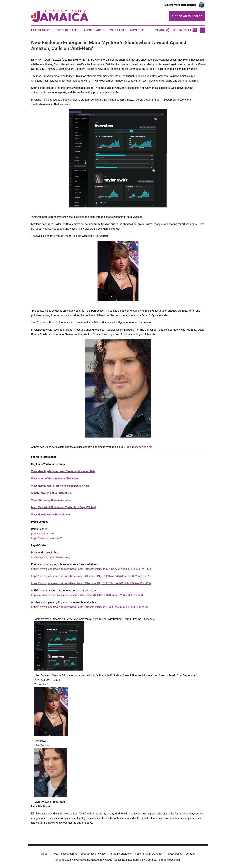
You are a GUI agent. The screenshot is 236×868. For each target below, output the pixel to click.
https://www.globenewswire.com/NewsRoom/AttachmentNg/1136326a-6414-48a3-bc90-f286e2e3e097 (91, 576)
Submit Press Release (93, 854)
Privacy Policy (174, 854)
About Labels (94, 30)
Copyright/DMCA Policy (149, 854)
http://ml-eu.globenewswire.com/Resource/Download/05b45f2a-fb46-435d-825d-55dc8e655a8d (87, 595)
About (45, 854)
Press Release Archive (64, 854)
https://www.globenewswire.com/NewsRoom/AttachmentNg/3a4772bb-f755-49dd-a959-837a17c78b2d (91, 569)
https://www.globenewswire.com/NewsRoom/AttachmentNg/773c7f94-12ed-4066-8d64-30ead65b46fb (91, 583)
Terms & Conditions (120, 854)
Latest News (41, 30)
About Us (137, 30)
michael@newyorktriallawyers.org (51, 557)
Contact (117, 30)
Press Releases (67, 30)
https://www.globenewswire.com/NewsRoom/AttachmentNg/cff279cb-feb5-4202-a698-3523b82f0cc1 (90, 607)
